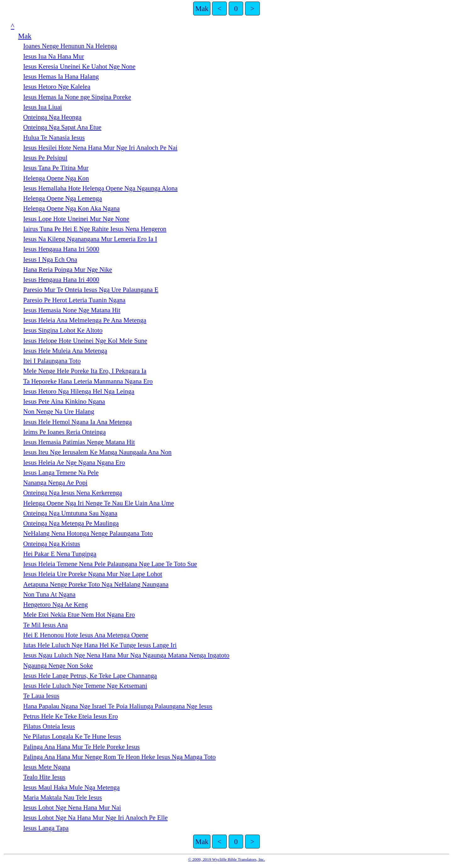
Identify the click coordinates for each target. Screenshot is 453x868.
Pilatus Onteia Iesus (49, 726)
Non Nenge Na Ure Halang (59, 411)
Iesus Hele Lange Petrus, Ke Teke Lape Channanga (90, 676)
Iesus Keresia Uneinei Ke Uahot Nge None (79, 66)
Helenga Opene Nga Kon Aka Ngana (72, 208)
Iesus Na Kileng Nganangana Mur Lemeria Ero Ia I (90, 239)
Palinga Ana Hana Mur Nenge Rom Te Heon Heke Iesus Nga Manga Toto (120, 757)
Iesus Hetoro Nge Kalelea (57, 87)
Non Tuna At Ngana (49, 594)
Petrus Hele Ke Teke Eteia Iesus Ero (71, 716)
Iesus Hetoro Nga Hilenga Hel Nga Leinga (79, 391)
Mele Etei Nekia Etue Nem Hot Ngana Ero (79, 615)
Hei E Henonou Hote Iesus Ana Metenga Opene (86, 635)
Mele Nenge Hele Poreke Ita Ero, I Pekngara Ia (85, 371)
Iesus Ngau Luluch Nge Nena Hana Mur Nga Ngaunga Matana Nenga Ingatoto (126, 655)
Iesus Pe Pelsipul (45, 158)
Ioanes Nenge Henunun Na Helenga (70, 46)
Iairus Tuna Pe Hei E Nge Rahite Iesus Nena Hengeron (95, 229)
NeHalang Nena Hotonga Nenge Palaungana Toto (88, 533)
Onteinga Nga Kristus (52, 544)
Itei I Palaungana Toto (52, 361)
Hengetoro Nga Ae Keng (56, 604)
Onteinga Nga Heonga (52, 117)
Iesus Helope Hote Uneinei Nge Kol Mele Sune (85, 341)
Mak (202, 9)
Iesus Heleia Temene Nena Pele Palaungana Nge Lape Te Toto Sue (110, 564)
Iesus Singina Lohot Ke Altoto (63, 330)
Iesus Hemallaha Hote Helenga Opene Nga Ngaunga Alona (101, 188)
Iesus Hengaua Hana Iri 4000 (61, 280)
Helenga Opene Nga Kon (56, 178)
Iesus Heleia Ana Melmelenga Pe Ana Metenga (85, 320)
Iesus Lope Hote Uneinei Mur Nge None (76, 219)
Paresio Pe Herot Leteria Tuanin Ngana (74, 300)
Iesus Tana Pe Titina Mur (56, 168)
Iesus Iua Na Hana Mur (54, 56)
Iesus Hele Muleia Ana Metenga (65, 351)
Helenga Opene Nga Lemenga (63, 198)
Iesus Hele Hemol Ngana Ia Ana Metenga (78, 422)
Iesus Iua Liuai (43, 107)
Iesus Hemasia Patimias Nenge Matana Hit (79, 442)
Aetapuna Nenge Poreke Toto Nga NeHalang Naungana (96, 584)
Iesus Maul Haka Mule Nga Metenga (72, 787)
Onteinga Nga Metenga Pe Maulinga (71, 523)
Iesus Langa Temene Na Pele (61, 473)
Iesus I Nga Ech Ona (50, 259)
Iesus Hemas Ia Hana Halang (61, 77)
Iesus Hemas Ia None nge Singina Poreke (77, 97)
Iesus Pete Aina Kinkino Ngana (64, 401)
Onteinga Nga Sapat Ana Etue (62, 127)
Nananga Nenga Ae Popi (55, 483)
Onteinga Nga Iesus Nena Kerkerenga (73, 493)
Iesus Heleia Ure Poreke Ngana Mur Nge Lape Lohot (93, 574)
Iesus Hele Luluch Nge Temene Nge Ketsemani (85, 686)
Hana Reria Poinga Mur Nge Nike (68, 269)
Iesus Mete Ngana (47, 767)
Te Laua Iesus (41, 696)
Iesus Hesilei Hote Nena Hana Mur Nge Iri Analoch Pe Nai (100, 148)
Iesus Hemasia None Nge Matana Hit (72, 310)
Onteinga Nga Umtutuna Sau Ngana (70, 513)
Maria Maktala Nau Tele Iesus (63, 797)
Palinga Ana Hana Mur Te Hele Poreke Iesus (81, 747)
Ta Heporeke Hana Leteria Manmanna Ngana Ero (88, 381)
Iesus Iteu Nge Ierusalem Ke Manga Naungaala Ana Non (98, 452)
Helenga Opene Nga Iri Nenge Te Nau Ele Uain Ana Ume (99, 503)
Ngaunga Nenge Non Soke (58, 666)
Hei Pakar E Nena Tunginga (60, 554)
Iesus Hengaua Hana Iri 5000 (61, 249)
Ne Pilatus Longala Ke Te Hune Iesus (72, 736)
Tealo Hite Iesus (44, 777)
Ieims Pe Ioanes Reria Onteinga (64, 432)
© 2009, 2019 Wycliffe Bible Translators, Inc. (227, 859)
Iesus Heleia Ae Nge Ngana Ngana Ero (74, 462)
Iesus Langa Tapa (46, 828)
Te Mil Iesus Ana (46, 625)
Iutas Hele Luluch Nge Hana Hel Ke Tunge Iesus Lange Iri (100, 645)
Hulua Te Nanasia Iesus (54, 138)
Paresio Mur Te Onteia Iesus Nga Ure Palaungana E (91, 290)
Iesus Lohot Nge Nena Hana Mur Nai (72, 808)
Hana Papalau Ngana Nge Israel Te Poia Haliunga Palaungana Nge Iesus (118, 706)
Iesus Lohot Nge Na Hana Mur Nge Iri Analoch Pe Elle (95, 818)
